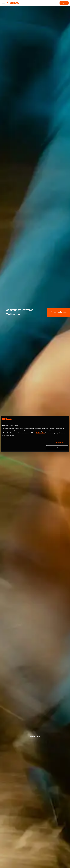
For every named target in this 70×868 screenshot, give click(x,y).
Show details (60, 442)
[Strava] (13, 3)
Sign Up (64, 3)
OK (57, 448)
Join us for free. (60, 312)
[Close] (3, 3)
